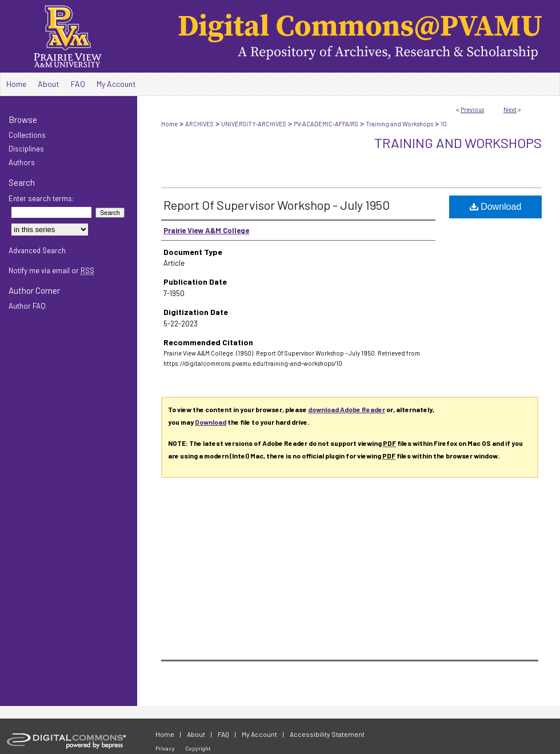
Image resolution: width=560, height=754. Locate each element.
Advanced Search (37, 250)
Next (510, 109)
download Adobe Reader (347, 409)
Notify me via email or (51, 270)
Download (496, 207)
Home (169, 124)
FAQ (223, 734)
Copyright (198, 748)
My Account (259, 734)
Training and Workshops (399, 124)
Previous (472, 109)
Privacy (165, 748)
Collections (27, 135)
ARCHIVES (199, 124)
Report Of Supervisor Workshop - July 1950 (277, 205)
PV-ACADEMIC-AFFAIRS (326, 124)
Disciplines (26, 149)
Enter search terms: (41, 198)
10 (444, 124)
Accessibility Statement (327, 734)
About (196, 734)
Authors (22, 162)
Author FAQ (27, 306)
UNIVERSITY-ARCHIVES (254, 124)
